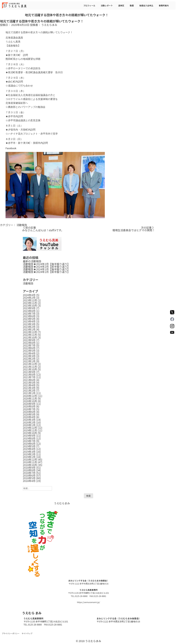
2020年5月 (29, 414)
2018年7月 (29, 473)
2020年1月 (29, 425)
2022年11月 (30, 335)
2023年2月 (29, 327)
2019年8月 (29, 438)
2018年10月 (30, 465)
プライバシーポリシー (11, 633)
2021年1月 (29, 393)
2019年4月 (29, 449)
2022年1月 (29, 361)
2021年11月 (30, 367)
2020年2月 (29, 422)
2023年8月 (29, 311)
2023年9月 (29, 308)
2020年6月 (29, 412)
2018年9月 (29, 468)
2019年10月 (30, 433)
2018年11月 (30, 462)
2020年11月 (30, 398)
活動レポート (107, 5)
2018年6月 (29, 475)
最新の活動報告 (32, 261)
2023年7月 (29, 313)
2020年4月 (29, 417)
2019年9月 (29, 436)
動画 (132, 5)
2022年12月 (30, 332)
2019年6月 (29, 444)
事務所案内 (164, 5)
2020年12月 (30, 396)
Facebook (11, 148)
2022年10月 (30, 337)
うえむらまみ (49, 25)
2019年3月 (29, 452)
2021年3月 (29, 388)
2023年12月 (30, 300)
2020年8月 (29, 406)
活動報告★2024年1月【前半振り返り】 (46, 272)
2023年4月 (29, 321)
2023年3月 (29, 324)
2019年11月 (30, 430)
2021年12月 (30, 364)
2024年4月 (29, 295)
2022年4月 (29, 353)
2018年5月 (29, 478)
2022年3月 (29, 356)
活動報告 (22, 225)
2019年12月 (30, 428)
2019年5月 (29, 446)
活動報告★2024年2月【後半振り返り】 (46, 264)
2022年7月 (29, 345)
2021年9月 (29, 372)
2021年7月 (29, 377)
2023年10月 (30, 305)
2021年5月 (29, 383)
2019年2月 (29, 454)
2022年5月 (29, 351)
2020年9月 (29, 404)
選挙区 (121, 5)
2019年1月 (29, 457)
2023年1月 (29, 329)
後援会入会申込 (146, 5)
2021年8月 (29, 375)
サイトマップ (27, 633)
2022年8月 (29, 343)
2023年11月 (30, 303)
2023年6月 (29, 316)
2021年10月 (30, 369)
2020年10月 (30, 401)
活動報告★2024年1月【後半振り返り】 (46, 269)
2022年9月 (29, 340)
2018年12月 (30, 460)
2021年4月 (29, 385)
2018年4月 (29, 481)
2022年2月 (29, 359)
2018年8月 (29, 470)
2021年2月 (29, 390)
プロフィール (89, 5)
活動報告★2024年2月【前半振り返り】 (46, 267)
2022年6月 (29, 348)
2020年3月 (29, 420)
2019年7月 (29, 441)
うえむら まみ (32, 613)
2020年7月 (29, 409)
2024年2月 (29, 298)
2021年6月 (29, 380)
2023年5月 (29, 319)
